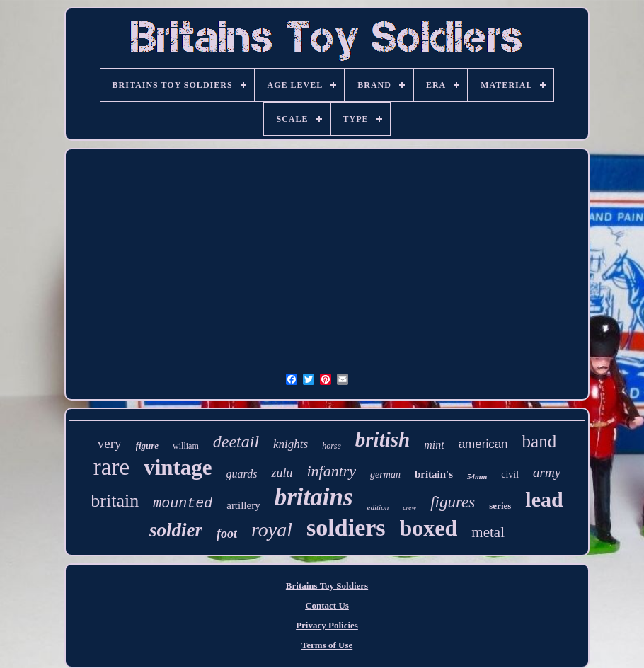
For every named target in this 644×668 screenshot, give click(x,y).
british (383, 439)
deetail (236, 442)
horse (332, 446)
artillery (243, 505)
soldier (176, 530)
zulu (282, 473)
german (385, 474)
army (547, 472)
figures (453, 502)
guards (242, 474)
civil (510, 474)
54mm (477, 476)
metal (488, 532)
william (186, 446)
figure (148, 445)
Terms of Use (327, 645)
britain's (434, 474)
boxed (429, 528)
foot (227, 534)
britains (314, 497)
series (500, 506)
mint (434, 445)
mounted (183, 503)
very (110, 443)
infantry (331, 471)
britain (115, 501)
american (483, 444)
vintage (178, 467)
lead (544, 499)
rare (111, 467)
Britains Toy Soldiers (327, 586)
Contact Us (327, 605)
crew (409, 508)
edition (378, 507)
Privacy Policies (327, 625)
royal (272, 530)
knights (291, 444)
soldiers (346, 528)
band (540, 441)
